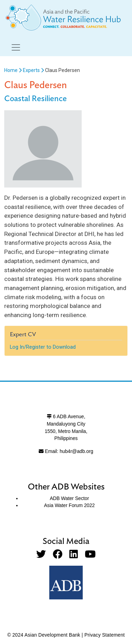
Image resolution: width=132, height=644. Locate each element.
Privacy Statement (105, 635)
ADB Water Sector (69, 498)
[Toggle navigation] (16, 47)
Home (11, 70)
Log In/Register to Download (43, 347)
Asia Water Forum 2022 (69, 505)
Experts (31, 70)
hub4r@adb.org (76, 451)
